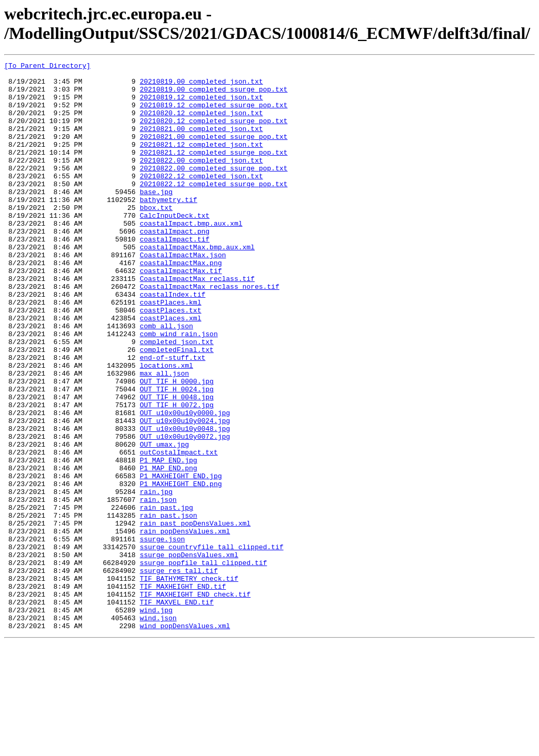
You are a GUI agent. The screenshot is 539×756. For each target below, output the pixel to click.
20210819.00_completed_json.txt (201, 86)
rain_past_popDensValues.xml (195, 616)
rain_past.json (168, 607)
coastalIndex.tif (172, 341)
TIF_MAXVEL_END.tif (176, 711)
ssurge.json (162, 635)
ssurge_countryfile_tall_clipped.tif (211, 644)
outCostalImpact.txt (178, 531)
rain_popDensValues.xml (185, 626)
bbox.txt (156, 237)
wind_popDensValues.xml (185, 739)
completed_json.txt (176, 398)
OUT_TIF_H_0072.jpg (176, 474)
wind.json (158, 730)
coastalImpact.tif (174, 275)
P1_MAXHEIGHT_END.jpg (181, 559)
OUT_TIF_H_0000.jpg (176, 446)
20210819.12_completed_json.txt (201, 105)
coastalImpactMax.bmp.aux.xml (197, 285)
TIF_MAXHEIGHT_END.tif (183, 692)
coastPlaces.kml (170, 351)
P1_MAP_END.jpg (168, 540)
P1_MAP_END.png (168, 550)
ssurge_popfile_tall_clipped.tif (203, 663)
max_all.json (164, 436)
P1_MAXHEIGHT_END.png (181, 569)
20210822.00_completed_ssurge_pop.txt (213, 190)
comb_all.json (166, 379)
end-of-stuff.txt (172, 417)
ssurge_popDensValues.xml (189, 654)
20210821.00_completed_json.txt (201, 143)
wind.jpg (156, 720)
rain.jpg (156, 578)
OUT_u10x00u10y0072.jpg (185, 512)
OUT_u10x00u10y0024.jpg (185, 493)
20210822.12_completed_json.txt (201, 199)
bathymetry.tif (168, 228)
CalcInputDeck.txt (174, 247)
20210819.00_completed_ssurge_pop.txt (213, 95)
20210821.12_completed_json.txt (201, 162)
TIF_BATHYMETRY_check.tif (189, 682)
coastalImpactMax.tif (181, 313)
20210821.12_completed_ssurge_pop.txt (213, 171)
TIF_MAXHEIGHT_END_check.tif (195, 701)
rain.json (158, 588)
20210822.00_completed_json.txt (201, 180)
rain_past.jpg (166, 597)
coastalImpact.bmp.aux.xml (191, 256)
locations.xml (166, 427)
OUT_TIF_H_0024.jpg (176, 455)
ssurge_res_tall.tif (178, 673)
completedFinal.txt (176, 408)
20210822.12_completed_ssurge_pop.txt (213, 209)
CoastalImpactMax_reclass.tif (197, 322)
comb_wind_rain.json (178, 389)
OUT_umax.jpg (164, 521)
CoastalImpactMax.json (183, 294)
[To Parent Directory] (47, 67)
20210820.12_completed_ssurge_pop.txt (213, 133)
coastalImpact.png (174, 266)
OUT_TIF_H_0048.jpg (176, 465)
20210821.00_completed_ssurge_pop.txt (213, 152)
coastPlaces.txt (170, 360)
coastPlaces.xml (170, 370)
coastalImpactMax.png (181, 304)
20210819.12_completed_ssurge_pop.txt (213, 114)
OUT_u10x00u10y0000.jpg (185, 483)
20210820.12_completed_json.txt (201, 124)
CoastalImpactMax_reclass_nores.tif (209, 332)
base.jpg (156, 218)
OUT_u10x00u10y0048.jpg (185, 502)
